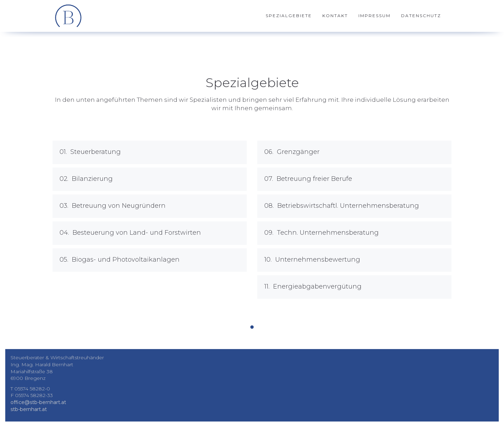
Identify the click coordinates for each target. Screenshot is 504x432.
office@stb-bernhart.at (38, 402)
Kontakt (335, 16)
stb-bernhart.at (29, 409)
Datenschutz (421, 16)
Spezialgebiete (289, 16)
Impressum (374, 16)
